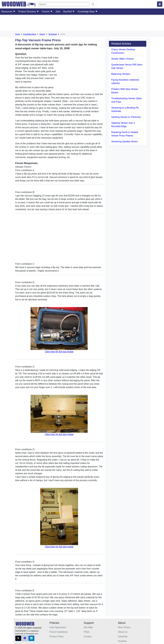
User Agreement (58, 627)
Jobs (58, 12)
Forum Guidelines (59, 632)
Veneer (42, 34)
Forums (47, 12)
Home (18, 34)
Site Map (88, 627)
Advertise (123, 636)
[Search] (64, 4)
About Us (123, 632)
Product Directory (29, 12)
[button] (18, 638)
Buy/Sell (69, 12)
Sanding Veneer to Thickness (126, 117)
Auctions (122, 641)
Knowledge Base (88, 12)
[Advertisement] (82, 23)
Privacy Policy (57, 636)
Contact (88, 636)
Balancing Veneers (121, 74)
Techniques (53, 34)
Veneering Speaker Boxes (124, 141)
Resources (8, 12)
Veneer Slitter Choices (122, 59)
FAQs (87, 632)
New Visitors (124, 627)
